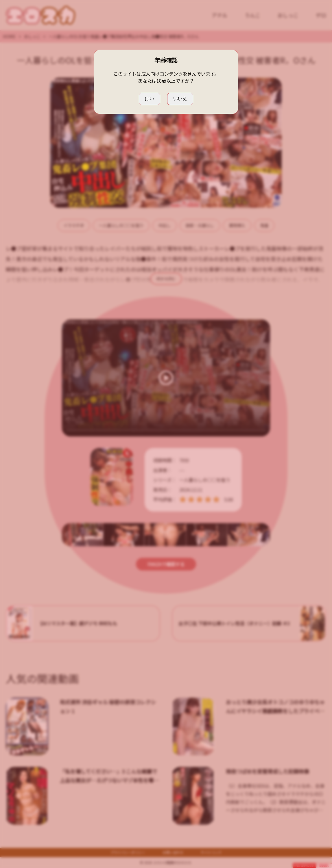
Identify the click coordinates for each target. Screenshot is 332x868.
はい (150, 99)
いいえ (180, 99)
